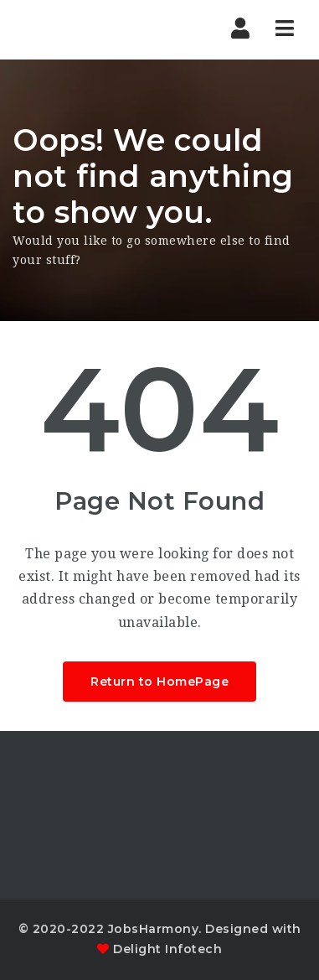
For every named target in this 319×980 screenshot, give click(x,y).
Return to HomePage (159, 682)
